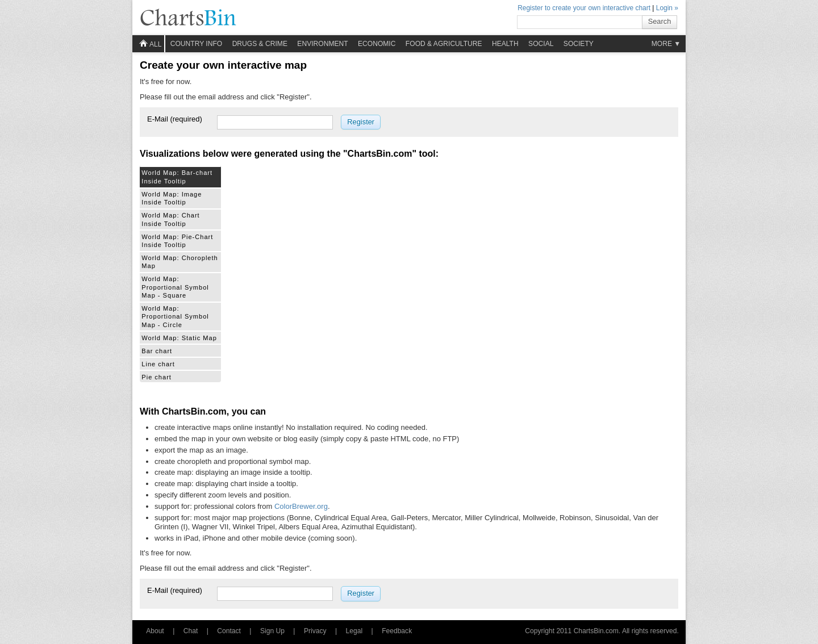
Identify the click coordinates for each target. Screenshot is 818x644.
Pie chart (156, 377)
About (155, 631)
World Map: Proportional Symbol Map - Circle (175, 317)
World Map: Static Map (179, 338)
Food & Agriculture (444, 44)
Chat (191, 631)
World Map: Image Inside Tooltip (172, 198)
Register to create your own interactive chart (584, 8)
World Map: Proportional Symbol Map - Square (175, 287)
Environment (322, 44)
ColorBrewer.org (301, 506)
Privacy (315, 631)
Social (541, 44)
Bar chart (157, 351)
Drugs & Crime (260, 44)
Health (505, 44)
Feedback (397, 631)
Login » (667, 8)
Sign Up (272, 631)
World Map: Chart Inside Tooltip (170, 219)
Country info (197, 44)
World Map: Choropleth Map (180, 262)
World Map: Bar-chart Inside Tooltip (177, 177)
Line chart (158, 364)
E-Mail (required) (175, 119)
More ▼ (666, 44)
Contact (229, 631)
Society (579, 44)
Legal (354, 631)
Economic (377, 44)
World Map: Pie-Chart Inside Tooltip (177, 241)
